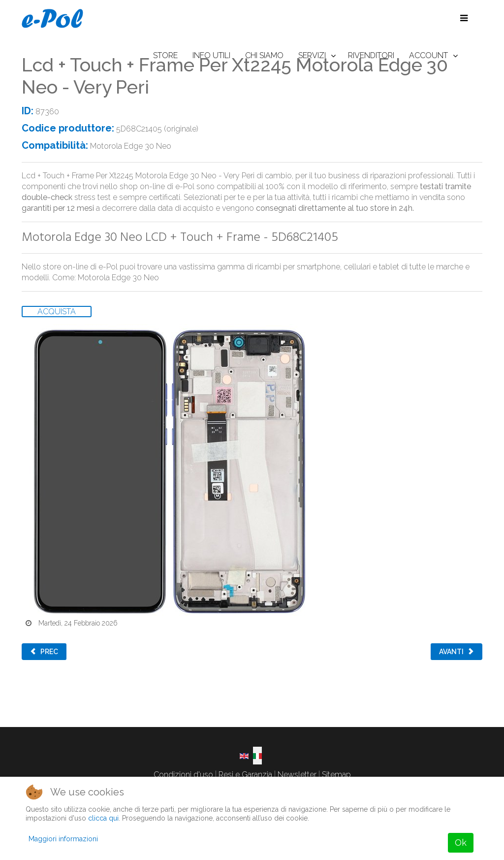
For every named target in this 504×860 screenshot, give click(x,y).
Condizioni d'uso (183, 775)
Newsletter (297, 775)
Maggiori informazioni (63, 839)
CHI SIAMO (264, 55)
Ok (461, 843)
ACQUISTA (57, 312)
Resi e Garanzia (245, 775)
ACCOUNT (428, 55)
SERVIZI (312, 55)
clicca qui (103, 818)
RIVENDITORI (371, 55)
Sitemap (336, 775)
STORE (165, 55)
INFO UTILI (211, 55)
